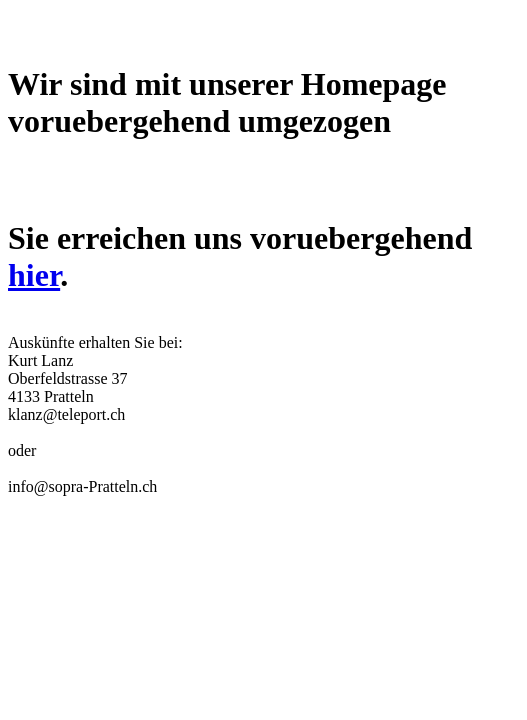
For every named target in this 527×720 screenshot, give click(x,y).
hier (34, 275)
